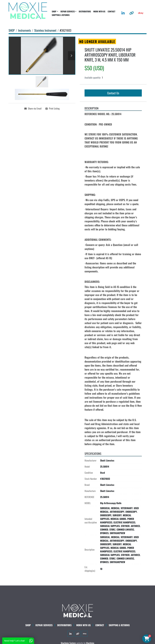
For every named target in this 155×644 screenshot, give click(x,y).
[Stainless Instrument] (45, 30)
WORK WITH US (99, 11)
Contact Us (113, 93)
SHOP (54, 11)
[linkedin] (123, 13)
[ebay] (141, 13)
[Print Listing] (53, 108)
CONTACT (111, 11)
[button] (55, 11)
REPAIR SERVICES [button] (68, 11)
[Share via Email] (33, 108)
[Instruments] (24, 30)
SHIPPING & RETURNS (61, 15)
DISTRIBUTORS (85, 11)
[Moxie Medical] (78, 610)
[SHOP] (12, 30)
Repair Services (44, 625)
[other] (132, 13)
